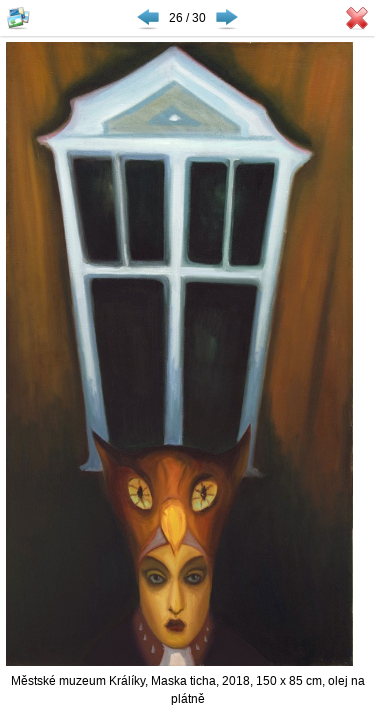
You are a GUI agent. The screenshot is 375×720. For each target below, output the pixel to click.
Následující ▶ (227, 18)
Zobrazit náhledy (18, 18)
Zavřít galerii (357, 18)
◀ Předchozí (148, 18)
